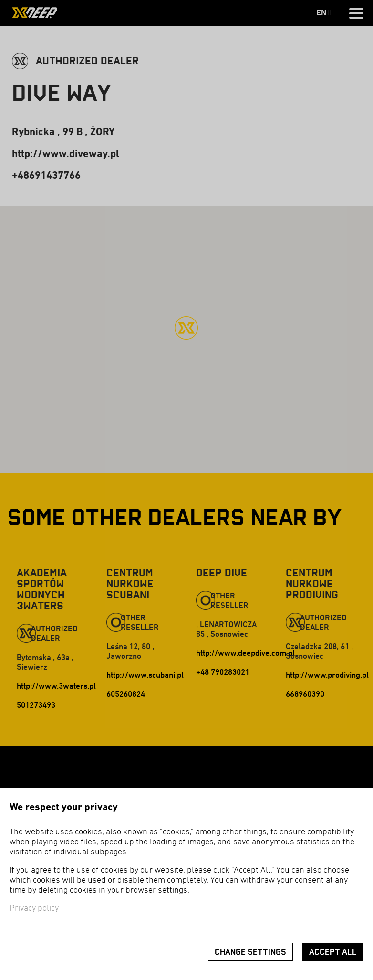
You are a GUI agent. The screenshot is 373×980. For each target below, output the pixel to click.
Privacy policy (34, 909)
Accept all (333, 952)
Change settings (250, 952)
